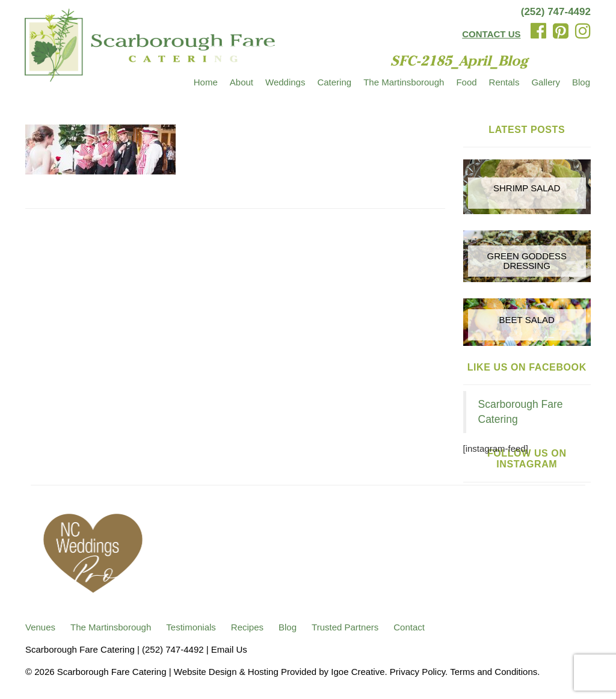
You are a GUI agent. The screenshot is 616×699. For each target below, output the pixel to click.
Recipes (247, 627)
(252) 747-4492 (556, 12)
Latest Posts (527, 130)
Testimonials (191, 627)
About (242, 82)
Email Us (229, 649)
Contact (409, 627)
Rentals (504, 82)
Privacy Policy (417, 672)
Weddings (285, 82)
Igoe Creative (358, 672)
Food (466, 82)
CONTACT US (491, 34)
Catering (334, 82)
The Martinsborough (404, 82)
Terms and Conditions (494, 672)
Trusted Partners (345, 627)
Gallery (546, 82)
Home (206, 82)
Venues (40, 627)
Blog (581, 82)
